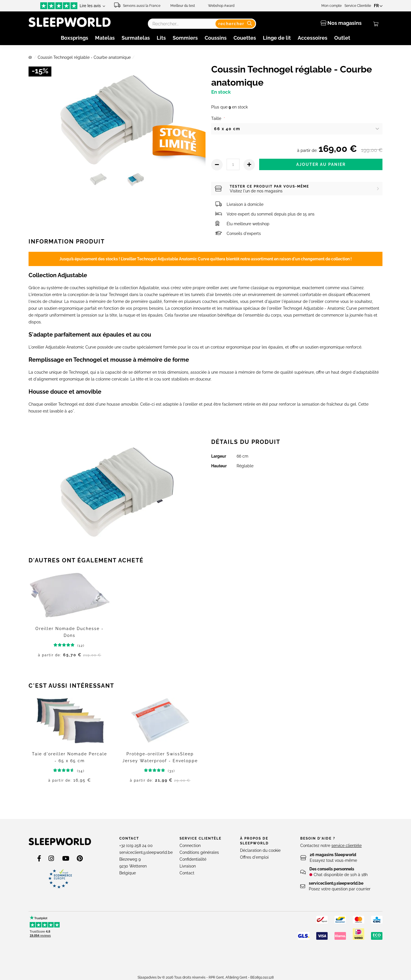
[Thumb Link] (98, 181)
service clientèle (346, 846)
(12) (74, 646)
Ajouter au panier (321, 164)
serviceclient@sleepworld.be (146, 852)
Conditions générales (199, 852)
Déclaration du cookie (260, 850)
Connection (190, 846)
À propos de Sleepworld (254, 841)
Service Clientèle (359, 6)
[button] (379, 6)
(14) (74, 771)
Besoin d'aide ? (318, 838)
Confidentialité (193, 859)
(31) (165, 771)
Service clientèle (201, 838)
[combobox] (202, 24)
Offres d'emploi (254, 857)
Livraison (188, 866)
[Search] (236, 24)
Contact (129, 838)
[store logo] (60, 842)
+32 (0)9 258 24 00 (136, 846)
